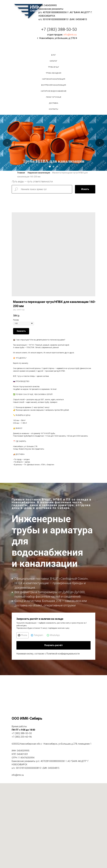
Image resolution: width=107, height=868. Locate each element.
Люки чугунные (54, 97)
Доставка (54, 103)
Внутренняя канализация (54, 85)
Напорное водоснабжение (54, 91)
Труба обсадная (53, 73)
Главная (21, 173)
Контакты (53, 109)
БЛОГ (54, 55)
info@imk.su (70, 35)
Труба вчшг (54, 67)
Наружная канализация (54, 79)
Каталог (53, 61)
